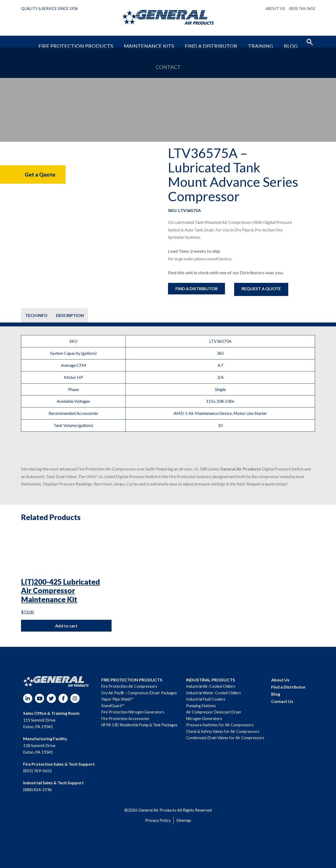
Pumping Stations (201, 706)
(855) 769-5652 (302, 9)
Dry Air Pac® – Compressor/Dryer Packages (139, 693)
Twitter (51, 698)
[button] (310, 41)
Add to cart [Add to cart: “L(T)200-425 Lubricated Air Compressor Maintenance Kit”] (66, 626)
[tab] (36, 315)
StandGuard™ (113, 706)
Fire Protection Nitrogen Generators (133, 712)
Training (223, 41)
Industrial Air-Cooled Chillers (211, 686)
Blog (243, 41)
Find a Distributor (188, 41)
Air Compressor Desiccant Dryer (214, 712)
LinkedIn (28, 698)
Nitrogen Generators (204, 719)
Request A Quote (261, 289)
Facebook (63, 698)
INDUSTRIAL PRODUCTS (211, 680)
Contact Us (282, 701)
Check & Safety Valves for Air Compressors (223, 731)
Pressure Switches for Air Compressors (220, 725)
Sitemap (184, 820)
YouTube (40, 698)
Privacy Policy (158, 820)
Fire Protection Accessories (125, 719)
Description (70, 315)
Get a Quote (32, 174)
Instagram (75, 698)
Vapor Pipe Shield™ (117, 699)
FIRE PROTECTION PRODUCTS (132, 680)
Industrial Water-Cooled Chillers (214, 693)
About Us (275, 9)
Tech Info (36, 315)
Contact (264, 41)
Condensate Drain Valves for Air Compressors (225, 738)
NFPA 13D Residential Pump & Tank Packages (139, 725)
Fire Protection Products (91, 41)
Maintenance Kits (144, 41)
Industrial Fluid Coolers (206, 699)
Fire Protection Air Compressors (129, 686)
